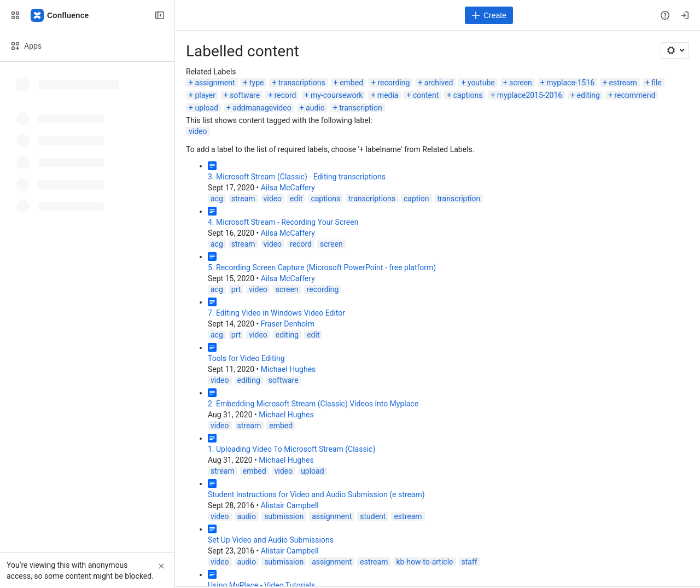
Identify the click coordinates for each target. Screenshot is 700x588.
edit (296, 199)
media (388, 95)
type (257, 83)
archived (439, 83)
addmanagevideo (262, 108)
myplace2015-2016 (530, 95)
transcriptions (302, 83)
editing (588, 95)
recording (393, 83)
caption (416, 199)
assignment (215, 83)
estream (623, 83)
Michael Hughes (288, 369)
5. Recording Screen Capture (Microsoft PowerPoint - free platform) (322, 267)
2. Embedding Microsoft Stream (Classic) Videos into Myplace (313, 404)
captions (468, 95)
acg (217, 199)
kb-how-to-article (424, 562)
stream (243, 199)
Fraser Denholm (288, 324)
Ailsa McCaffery (288, 188)
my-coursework (337, 95)
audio (315, 108)
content (426, 95)
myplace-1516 (570, 83)
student (373, 516)
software (245, 95)
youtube (481, 83)
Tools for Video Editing (246, 358)
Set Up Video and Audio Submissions (271, 540)
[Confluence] (60, 15)
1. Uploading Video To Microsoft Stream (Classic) (291, 449)
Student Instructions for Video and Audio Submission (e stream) (316, 494)
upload (206, 108)
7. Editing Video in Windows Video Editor (276, 313)
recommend (635, 95)
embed (351, 83)
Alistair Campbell (290, 505)
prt (236, 289)
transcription (361, 108)
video (198, 131)
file (657, 83)
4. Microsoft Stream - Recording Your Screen (283, 222)
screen (521, 83)
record (285, 95)
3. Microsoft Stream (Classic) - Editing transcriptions (297, 177)
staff (469, 562)
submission (284, 516)
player (205, 95)
